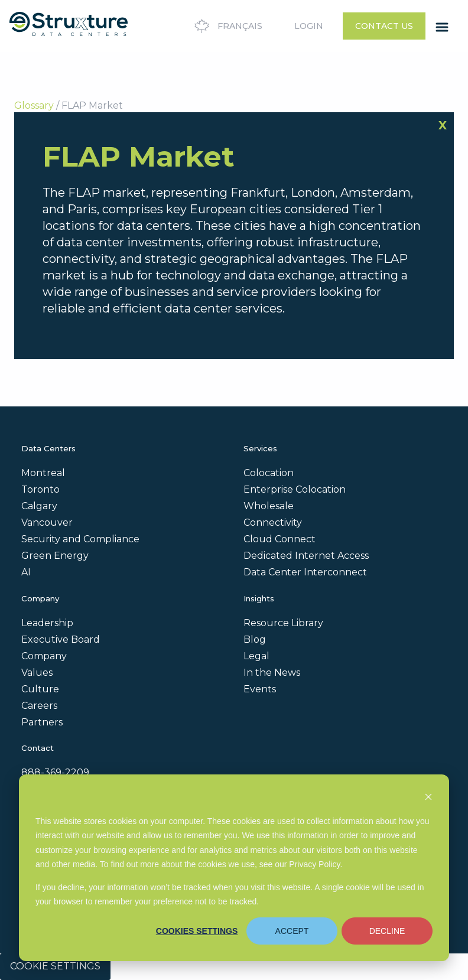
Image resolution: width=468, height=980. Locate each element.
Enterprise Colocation (295, 489)
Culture (40, 689)
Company (44, 656)
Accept (292, 931)
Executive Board (61, 639)
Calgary (39, 506)
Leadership (47, 623)
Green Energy (55, 556)
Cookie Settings (55, 966)
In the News (272, 673)
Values (37, 673)
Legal (256, 656)
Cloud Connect (279, 539)
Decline (387, 931)
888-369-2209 (55, 772)
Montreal (43, 473)
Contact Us (384, 26)
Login (309, 26)
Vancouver (47, 522)
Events (260, 689)
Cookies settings (197, 931)
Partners (42, 722)
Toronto (40, 489)
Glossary (34, 105)
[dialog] (234, 868)
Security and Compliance (80, 539)
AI (26, 572)
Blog (255, 639)
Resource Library (283, 623)
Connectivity (273, 522)
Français (227, 26)
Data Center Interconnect (305, 572)
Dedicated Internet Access (306, 556)
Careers (39, 706)
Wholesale (269, 506)
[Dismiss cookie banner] (428, 798)
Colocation (269, 473)
